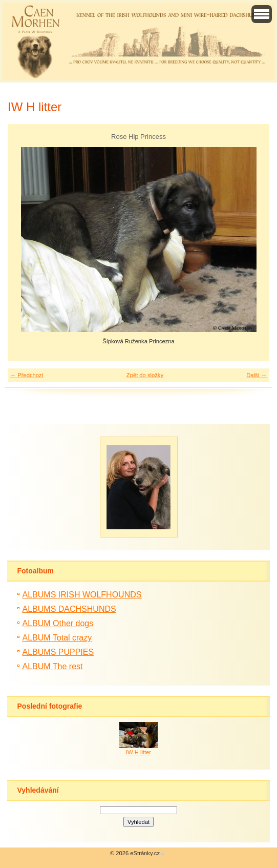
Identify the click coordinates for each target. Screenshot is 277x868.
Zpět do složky (145, 375)
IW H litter (138, 752)
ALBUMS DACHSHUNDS (69, 609)
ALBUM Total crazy (57, 638)
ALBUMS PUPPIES (58, 652)
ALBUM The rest (53, 666)
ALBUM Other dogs (58, 623)
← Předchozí (27, 375)
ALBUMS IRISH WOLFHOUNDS (82, 595)
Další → (257, 375)
